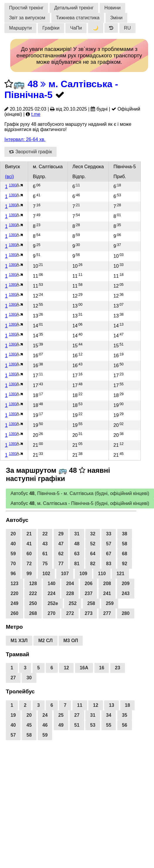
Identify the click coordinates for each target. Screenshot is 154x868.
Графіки (51, 28)
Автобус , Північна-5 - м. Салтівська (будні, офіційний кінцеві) (80, 493)
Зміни (116, 18)
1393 (13, 185)
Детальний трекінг (74, 8)
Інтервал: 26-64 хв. (25, 139)
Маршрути (20, 28)
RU (127, 28)
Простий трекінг (26, 8)
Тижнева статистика (78, 18)
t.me (36, 114)
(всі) (10, 177)
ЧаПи (76, 28)
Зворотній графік (31, 152)
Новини (113, 8)
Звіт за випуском (27, 18)
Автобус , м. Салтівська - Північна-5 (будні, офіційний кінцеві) (80, 503)
